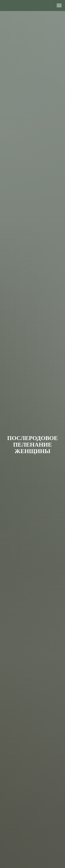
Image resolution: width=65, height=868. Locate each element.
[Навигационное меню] (59, 6)
